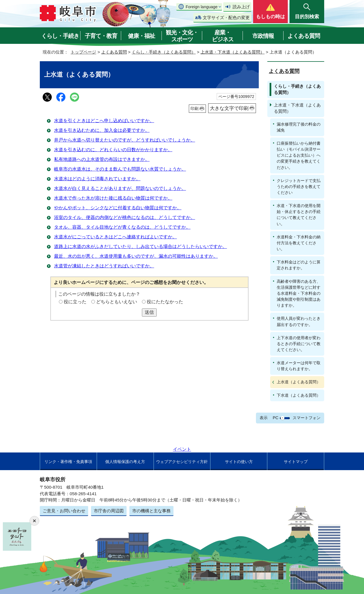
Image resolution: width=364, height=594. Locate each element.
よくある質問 (304, 36)
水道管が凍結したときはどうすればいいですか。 (104, 266)
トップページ (83, 52)
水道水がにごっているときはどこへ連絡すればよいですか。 (115, 237)
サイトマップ (296, 462)
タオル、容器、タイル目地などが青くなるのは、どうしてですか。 (122, 227)
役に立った (75, 302)
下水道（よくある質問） (299, 395)
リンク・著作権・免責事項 (68, 462)
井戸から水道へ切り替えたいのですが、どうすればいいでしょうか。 (125, 140)
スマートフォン (307, 418)
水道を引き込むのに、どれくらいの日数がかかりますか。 (113, 150)
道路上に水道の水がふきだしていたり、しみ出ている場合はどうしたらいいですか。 (140, 246)
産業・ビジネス (223, 36)
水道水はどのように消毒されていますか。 (97, 179)
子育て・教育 (101, 36)
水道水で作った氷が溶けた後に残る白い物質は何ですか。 (113, 198)
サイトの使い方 (239, 462)
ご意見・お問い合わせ (64, 511)
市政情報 (263, 36)
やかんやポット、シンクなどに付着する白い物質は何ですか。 (118, 208)
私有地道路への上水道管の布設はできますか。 (102, 159)
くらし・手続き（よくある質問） (164, 52)
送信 (149, 312)
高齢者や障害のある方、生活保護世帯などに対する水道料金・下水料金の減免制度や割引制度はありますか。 (299, 293)
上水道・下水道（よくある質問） (232, 52)
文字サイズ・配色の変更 (226, 18)
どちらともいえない (117, 302)
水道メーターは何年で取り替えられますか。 (299, 366)
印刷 (195, 108)
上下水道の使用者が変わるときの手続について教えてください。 (299, 344)
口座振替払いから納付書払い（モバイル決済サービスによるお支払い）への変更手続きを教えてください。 (299, 155)
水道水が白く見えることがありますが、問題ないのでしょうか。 (120, 188)
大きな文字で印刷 (229, 108)
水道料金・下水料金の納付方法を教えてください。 (299, 243)
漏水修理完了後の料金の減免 (299, 127)
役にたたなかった (165, 302)
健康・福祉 (141, 36)
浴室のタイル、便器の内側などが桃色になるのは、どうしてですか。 (125, 217)
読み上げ (241, 7)
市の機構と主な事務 (151, 511)
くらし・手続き (60, 36)
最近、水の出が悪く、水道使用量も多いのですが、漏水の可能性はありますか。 (136, 256)
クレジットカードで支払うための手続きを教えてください (299, 187)
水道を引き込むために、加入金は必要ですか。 (102, 130)
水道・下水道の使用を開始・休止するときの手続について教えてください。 (299, 215)
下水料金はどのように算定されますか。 (299, 265)
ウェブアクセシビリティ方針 (182, 462)
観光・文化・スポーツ (182, 36)
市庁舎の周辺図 (109, 511)
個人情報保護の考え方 (125, 462)
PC (276, 418)
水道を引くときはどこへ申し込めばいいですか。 (104, 121)
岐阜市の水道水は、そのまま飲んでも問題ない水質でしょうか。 (120, 169)
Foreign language (202, 7)
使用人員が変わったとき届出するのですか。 (299, 321)
